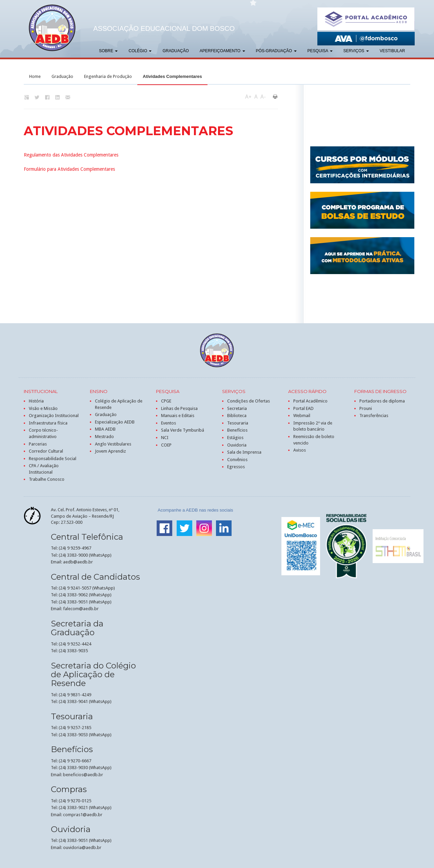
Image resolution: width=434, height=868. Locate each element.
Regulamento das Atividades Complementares (71, 155)
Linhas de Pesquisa (179, 408)
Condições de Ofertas (249, 401)
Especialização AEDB (115, 422)
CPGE (166, 401)
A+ (248, 97)
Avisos (300, 450)
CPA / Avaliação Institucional (44, 469)
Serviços (356, 51)
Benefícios (237, 430)
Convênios (237, 460)
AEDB (52, 28)
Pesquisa (320, 51)
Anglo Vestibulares (113, 444)
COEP (166, 445)
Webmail (302, 416)
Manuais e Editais (178, 416)
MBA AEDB (105, 429)
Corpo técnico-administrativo (43, 433)
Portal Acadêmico (310, 401)
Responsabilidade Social (53, 459)
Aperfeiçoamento (222, 51)
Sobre (108, 51)
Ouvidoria (237, 445)
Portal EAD (303, 408)
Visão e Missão (43, 408)
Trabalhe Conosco (47, 479)
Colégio (140, 51)
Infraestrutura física (48, 423)
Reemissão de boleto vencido (314, 440)
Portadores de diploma (382, 401)
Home (35, 76)
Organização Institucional (54, 416)
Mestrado (104, 437)
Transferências (374, 416)
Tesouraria (238, 423)
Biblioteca (237, 416)
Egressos (236, 467)
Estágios (235, 438)
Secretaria (237, 408)
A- (263, 97)
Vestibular (392, 51)
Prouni (366, 408)
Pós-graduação (276, 51)
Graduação (175, 51)
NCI (165, 438)
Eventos (169, 423)
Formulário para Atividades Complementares (69, 169)
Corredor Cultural (46, 451)
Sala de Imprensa (244, 452)
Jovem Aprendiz (110, 451)
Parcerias (38, 444)
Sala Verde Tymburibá (183, 430)
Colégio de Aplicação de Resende (119, 404)
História (36, 401)
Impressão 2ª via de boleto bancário (313, 426)
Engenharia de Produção (108, 76)
